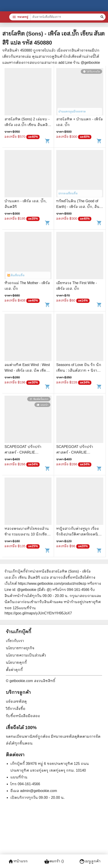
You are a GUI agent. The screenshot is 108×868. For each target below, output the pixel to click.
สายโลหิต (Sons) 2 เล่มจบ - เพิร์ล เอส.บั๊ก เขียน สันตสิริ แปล (27, 125)
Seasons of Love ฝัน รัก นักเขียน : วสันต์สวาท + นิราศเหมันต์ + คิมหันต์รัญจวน (79, 370)
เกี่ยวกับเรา (15, 641)
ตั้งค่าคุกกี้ (14, 670)
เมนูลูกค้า (90, 861)
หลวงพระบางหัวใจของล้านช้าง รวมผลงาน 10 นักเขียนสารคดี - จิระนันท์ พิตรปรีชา (28, 534)
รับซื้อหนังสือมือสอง (23, 716)
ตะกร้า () (54, 861)
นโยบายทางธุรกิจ (20, 648)
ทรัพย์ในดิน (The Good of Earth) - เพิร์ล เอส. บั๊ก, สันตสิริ (79, 207)
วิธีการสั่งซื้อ (16, 709)
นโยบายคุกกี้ (16, 662)
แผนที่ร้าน (19, 777)
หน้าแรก (18, 861)
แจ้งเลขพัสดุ (16, 701)
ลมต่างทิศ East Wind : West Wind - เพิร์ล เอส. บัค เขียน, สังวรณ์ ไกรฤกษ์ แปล (27, 370)
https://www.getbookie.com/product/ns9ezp (52, 584)
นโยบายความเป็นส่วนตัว (26, 655)
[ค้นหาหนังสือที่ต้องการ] (103, 17)
